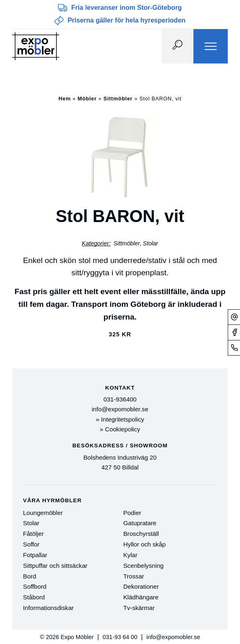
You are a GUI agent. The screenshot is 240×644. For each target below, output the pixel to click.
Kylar (130, 555)
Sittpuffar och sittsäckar (55, 566)
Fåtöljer (33, 534)
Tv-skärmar (139, 608)
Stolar (150, 243)
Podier (132, 513)
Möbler (87, 99)
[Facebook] (234, 332)
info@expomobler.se (120, 409)
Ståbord (34, 597)
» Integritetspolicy (120, 419)
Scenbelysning (143, 566)
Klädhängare (141, 597)
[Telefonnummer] (234, 348)
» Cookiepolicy (120, 429)
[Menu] (211, 46)
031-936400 (120, 399)
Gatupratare (140, 523)
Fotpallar (35, 555)
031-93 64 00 (120, 637)
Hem (65, 99)
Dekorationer (141, 586)
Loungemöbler (43, 513)
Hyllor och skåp (144, 544)
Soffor (31, 544)
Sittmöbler (118, 99)
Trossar (133, 576)
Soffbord (35, 586)
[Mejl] (234, 317)
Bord (29, 576)
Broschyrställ (141, 534)
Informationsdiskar (48, 608)
